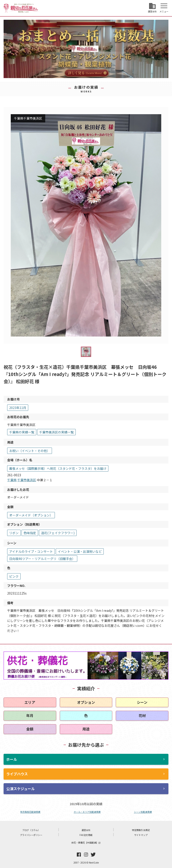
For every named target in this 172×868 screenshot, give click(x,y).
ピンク (14, 576)
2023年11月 (18, 408)
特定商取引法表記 (141, 830)
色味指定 (30, 533)
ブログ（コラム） (31, 830)
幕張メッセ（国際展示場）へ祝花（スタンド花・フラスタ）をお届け (58, 468)
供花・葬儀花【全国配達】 (86, 843)
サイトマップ (141, 835)
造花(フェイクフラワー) (58, 533)
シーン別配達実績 (143, 812)
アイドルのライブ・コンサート (31, 551)
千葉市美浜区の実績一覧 (56, 432)
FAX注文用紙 (86, 835)
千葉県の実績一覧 (22, 432)
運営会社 (86, 830)
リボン (14, 533)
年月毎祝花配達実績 (30, 812)
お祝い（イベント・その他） (30, 451)
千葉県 (12, 480)
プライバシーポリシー (31, 835)
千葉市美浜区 (27, 480)
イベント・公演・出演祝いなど (80, 551)
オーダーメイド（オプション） (31, 515)
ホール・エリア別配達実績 (87, 812)
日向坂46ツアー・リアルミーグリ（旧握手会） (42, 559)
